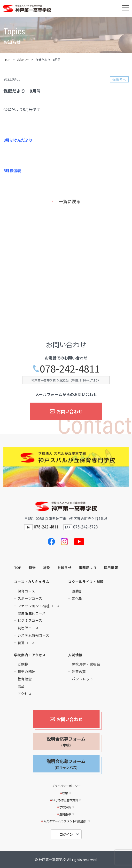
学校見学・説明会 (86, 664)
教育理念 (25, 679)
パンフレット (82, 679)
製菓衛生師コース (32, 613)
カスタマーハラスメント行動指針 (66, 821)
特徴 (32, 568)
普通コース (27, 643)
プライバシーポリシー (66, 786)
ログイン (66, 834)
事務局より (88, 568)
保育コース (27, 591)
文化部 (77, 598)
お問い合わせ (66, 411)
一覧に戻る (70, 201)
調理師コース (28, 628)
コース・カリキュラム (32, 582)
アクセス (25, 694)
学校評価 (66, 807)
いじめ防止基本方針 (66, 800)
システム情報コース (34, 635)
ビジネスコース (30, 620)
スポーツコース (30, 598)
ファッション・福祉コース (39, 606)
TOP (8, 60)
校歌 (66, 793)
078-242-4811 (66, 369)
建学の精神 (27, 672)
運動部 (77, 591)
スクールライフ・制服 (86, 582)
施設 (47, 568)
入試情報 (75, 655)
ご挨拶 (23, 664)
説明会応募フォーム (66, 742)
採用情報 (111, 568)
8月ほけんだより (18, 140)
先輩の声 (79, 672)
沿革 (21, 686)
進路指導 (66, 814)
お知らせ (23, 60)
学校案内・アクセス (30, 655)
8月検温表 (12, 170)
